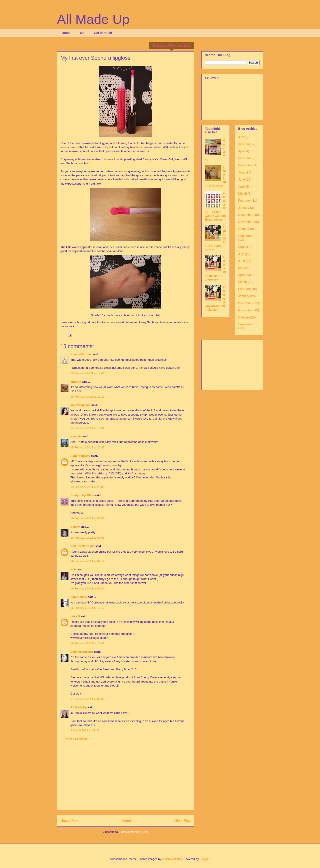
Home (66, 33)
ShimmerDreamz (82, 652)
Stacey (75, 527)
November (245, 222)
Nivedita (76, 436)
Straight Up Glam (82, 495)
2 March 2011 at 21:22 (85, 730)
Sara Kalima (79, 597)
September (246, 236)
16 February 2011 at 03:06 (87, 538)
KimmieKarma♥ (81, 354)
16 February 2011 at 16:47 (87, 643)
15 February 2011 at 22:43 (87, 447)
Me (82, 33)
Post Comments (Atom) (134, 832)
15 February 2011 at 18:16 (87, 397)
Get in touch (103, 33)
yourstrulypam (80, 405)
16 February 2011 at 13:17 (87, 608)
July (241, 254)
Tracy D (76, 382)
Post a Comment (77, 739)
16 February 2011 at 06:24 (87, 588)
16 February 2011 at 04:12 (87, 561)
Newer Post (69, 821)
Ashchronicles (80, 456)
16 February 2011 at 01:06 (87, 518)
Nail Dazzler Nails (83, 546)
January (244, 208)
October (244, 229)
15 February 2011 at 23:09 (87, 487)
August (243, 172)
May (241, 268)
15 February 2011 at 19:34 (87, 428)
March (243, 193)
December (245, 165)
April (241, 151)
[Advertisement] (126, 779)
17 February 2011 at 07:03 (87, 699)
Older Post (182, 821)
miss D (75, 616)
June (242, 137)
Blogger (204, 859)
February (244, 144)
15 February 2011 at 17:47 (87, 373)
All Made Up (93, 19)
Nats (125, 171)
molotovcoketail (172, 859)
